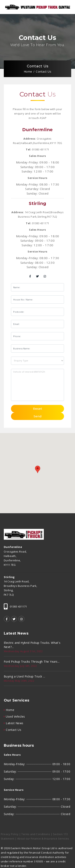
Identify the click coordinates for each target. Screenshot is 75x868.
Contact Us (13, 730)
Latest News (15, 723)
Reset (37, 409)
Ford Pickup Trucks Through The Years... (32, 662)
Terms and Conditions (36, 834)
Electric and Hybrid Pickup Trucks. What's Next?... (32, 645)
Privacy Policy (10, 834)
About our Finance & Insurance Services (43, 839)
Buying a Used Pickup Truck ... (24, 676)
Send (38, 416)
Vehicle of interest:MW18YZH (37, 385)
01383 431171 (41, 149)
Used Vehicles (15, 716)
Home (28, 72)
